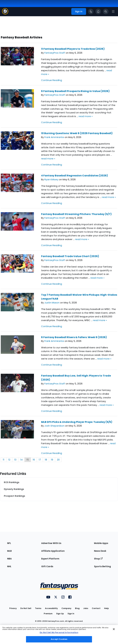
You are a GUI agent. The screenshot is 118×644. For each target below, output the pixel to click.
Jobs (86, 608)
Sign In (71, 614)
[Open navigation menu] (113, 11)
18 (46, 460)
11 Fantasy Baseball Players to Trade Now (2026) (73, 49)
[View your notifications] (98, 11)
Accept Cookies (59, 639)
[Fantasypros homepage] (5, 14)
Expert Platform (50, 559)
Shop (98, 559)
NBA (9, 559)
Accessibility (51, 608)
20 (58, 460)
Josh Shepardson (54, 426)
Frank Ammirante (54, 137)
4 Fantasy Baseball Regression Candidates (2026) (74, 176)
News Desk (100, 551)
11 (4, 460)
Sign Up (60, 614)
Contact (96, 608)
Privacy (13, 608)
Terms (38, 608)
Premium (48, 614)
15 (28, 460)
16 (34, 460)
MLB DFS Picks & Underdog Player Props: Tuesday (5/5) (77, 422)
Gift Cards (47, 566)
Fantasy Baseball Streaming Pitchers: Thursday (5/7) (76, 214)
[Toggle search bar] (106, 11)
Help (106, 608)
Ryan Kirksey (51, 179)
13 (15, 460)
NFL (9, 543)
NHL (9, 566)
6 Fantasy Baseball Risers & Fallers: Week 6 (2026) (74, 337)
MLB (9, 551)
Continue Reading (52, 80)
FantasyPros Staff (55, 53)
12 (9, 460)
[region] (59, 634)
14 (21, 460)
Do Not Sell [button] (26, 608)
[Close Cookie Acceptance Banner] (114, 629)
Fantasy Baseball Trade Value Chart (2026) (70, 256)
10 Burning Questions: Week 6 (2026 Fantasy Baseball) (77, 133)
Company (66, 608)
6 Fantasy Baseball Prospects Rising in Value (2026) (75, 91)
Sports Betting (102, 566)
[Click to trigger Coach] (91, 11)
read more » (86, 116)
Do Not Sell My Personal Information (59, 632)
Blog (77, 608)
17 (40, 460)
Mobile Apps (101, 543)
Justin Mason (52, 303)
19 (52, 460)
